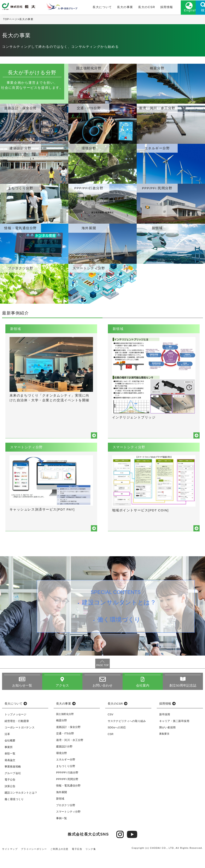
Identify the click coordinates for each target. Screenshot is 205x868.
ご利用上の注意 (60, 862)
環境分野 (62, 766)
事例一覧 (62, 831)
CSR (111, 747)
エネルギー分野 (66, 773)
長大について (88, 8)
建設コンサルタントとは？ (119, 616)
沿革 (7, 747)
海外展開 (62, 805)
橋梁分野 (62, 733)
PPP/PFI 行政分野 (67, 786)
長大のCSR (131, 8)
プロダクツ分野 (66, 818)
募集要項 (164, 747)
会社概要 (10, 754)
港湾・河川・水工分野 (70, 753)
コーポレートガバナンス (20, 740)
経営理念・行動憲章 (17, 734)
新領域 (60, 812)
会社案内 (143, 698)
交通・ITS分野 (65, 746)
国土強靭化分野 (65, 727)
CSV (110, 727)
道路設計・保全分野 (68, 740)
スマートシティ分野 (68, 825)
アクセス (62, 698)
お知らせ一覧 (22, 698)
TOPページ (10, 20)
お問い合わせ (103, 698)
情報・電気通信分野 (68, 799)
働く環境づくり (119, 634)
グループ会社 (13, 786)
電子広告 (77, 862)
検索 (195, 12)
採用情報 (150, 8)
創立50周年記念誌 (183, 698)
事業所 (9, 760)
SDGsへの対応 (117, 740)
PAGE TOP (102, 678)
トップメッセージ (15, 727)
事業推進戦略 (13, 780)
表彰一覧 (10, 767)
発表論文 (10, 773)
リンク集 (91, 862)
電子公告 (10, 793)
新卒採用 (165, 727)
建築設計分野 (64, 759)
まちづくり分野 (66, 779)
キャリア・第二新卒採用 (174, 734)
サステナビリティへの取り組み (127, 734)
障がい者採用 (167, 740)
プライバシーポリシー (34, 862)
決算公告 (10, 799)
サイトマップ (10, 862)
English (174, 12)
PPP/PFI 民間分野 (67, 792)
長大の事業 (110, 8)
